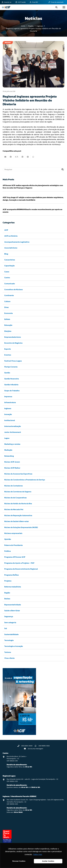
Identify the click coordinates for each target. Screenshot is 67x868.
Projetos (8, 581)
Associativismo (11, 248)
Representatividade (13, 605)
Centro (7, 278)
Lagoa (7, 438)
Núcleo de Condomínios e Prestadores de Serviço (25, 480)
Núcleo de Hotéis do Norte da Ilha (18, 503)
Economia (8, 313)
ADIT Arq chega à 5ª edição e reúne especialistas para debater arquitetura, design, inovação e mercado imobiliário (33, 199)
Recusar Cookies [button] (19, 861)
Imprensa (8, 396)
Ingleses (8, 408)
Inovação (8, 414)
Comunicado (10, 284)
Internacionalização (13, 426)
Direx (6, 307)
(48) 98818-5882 (44, 746)
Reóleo (7, 599)
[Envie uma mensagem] (26, 749)
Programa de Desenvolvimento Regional (21, 569)
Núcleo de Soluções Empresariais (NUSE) (21, 527)
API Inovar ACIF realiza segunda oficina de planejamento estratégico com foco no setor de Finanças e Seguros (33, 187)
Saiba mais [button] (38, 854)
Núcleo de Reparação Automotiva (18, 515)
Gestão (7, 373)
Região (7, 593)
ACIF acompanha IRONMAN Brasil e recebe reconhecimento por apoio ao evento (32, 211)
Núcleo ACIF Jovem (12, 462)
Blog (6, 254)
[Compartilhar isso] (11, 157)
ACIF (6, 230)
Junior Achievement (13, 432)
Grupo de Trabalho (12, 391)
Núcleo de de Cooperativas (15, 498)
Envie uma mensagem (35, 749)
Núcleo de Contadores (14, 486)
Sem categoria (10, 622)
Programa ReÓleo (12, 575)
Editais (7, 319)
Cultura (7, 301)
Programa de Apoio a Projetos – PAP (19, 563)
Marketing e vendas (12, 444)
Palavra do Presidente (13, 545)
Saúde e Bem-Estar (12, 611)
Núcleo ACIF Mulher (12, 468)
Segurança (9, 617)
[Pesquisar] (33, 169)
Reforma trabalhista (13, 587)
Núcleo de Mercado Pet (14, 510)
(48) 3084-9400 (27, 746)
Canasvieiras (10, 260)
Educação (8, 325)
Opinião (8, 539)
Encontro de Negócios (13, 343)
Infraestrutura (10, 402)
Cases (7, 272)
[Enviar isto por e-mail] (5, 157)
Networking (9, 456)
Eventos (8, 355)
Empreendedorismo (13, 337)
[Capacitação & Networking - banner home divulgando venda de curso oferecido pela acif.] (19, 734)
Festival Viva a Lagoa (13, 361)
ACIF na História (11, 236)
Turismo (8, 652)
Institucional (10, 420)
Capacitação (9, 266)
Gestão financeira (12, 379)
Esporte (8, 349)
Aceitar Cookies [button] (48, 861)
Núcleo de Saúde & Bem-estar (17, 521)
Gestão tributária (11, 385)
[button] (56, 7)
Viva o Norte (9, 658)
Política (7, 551)
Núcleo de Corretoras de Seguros (18, 492)
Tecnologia (9, 640)
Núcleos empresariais (13, 533)
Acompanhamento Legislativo (17, 242)
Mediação (8, 450)
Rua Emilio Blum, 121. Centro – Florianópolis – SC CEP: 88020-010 (17, 759)
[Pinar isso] (28, 157)
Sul (6, 628)
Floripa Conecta (11, 367)
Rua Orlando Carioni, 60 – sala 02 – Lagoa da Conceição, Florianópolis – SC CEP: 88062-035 (32, 780)
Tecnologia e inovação (14, 646)
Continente (9, 295)
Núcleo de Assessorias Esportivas (18, 474)
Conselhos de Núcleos (14, 289)
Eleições (8, 331)
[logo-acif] (6, 7)
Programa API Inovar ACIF (15, 557)
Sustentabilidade (11, 634)
